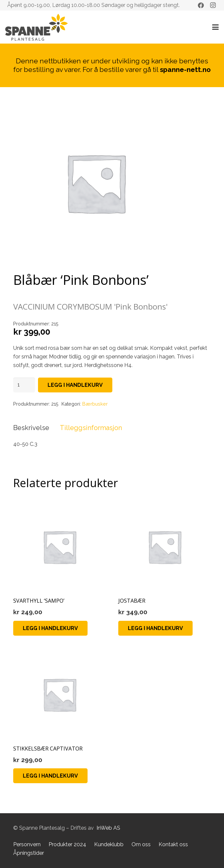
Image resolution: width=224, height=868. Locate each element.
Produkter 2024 (67, 844)
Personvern (27, 844)
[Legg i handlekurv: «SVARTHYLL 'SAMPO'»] (50, 628)
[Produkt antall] (24, 385)
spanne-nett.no (185, 69)
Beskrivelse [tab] (31, 428)
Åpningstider (29, 853)
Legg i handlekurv (75, 385)
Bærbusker (95, 404)
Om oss (141, 844)
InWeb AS (108, 828)
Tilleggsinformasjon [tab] (91, 428)
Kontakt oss (173, 844)
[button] (215, 27)
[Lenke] (37, 27)
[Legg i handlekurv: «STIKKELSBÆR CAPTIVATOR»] (50, 776)
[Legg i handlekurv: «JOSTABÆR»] (155, 628)
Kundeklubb (109, 844)
